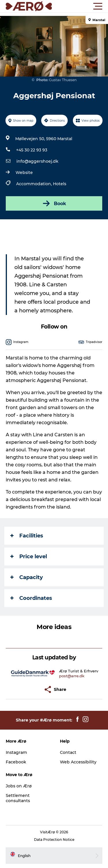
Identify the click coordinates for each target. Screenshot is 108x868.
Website (24, 173)
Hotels (60, 184)
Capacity (27, 577)
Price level (29, 557)
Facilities (27, 536)
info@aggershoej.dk (37, 161)
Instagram (16, 752)
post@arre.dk (72, 676)
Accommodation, (35, 184)
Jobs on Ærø (19, 786)
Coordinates (31, 598)
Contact (68, 752)
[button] (80, 6)
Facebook (16, 762)
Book (54, 203)
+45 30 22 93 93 (32, 150)
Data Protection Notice (54, 840)
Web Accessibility (78, 762)
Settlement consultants (18, 798)
